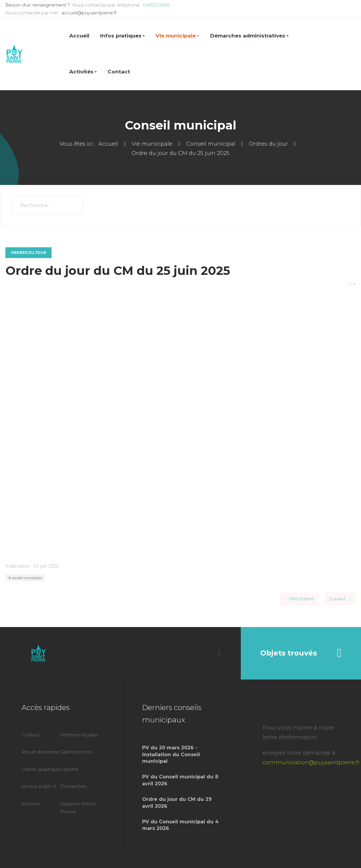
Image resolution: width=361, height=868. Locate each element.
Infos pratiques (123, 36)
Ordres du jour (28, 253)
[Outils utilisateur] (352, 284)
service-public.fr (39, 786)
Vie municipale (178, 36)
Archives (31, 804)
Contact (119, 72)
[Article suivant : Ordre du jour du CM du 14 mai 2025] (340, 599)
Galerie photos (76, 752)
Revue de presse (40, 752)
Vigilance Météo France (78, 808)
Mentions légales (79, 735)
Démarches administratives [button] (249, 36)
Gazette (69, 769)
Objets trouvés (301, 653)
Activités (83, 72)
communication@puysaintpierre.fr (311, 762)
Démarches (73, 786)
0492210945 (156, 5)
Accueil (79, 36)
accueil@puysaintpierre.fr (89, 13)
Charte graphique (41, 769)
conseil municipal (26, 578)
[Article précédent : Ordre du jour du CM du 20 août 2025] (299, 599)
